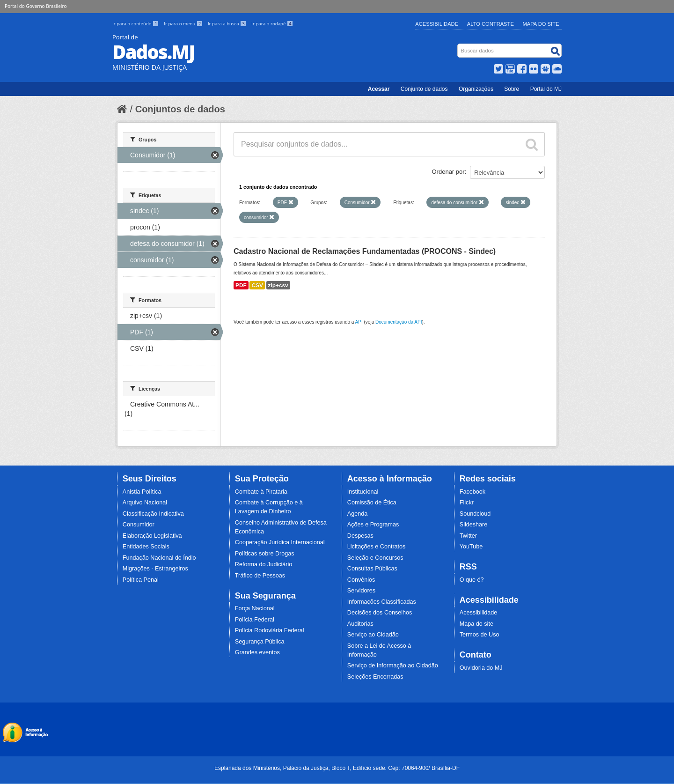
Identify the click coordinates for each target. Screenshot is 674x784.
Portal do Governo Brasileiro (36, 6)
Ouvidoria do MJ (481, 668)
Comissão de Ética (372, 503)
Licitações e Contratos (377, 547)
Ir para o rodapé (272, 24)
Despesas (360, 536)
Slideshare (474, 525)
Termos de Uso (480, 635)
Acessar (379, 89)
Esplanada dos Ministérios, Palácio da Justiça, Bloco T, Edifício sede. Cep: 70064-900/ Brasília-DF (337, 768)
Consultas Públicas (372, 569)
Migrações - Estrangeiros (155, 569)
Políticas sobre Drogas (265, 554)
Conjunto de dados (424, 89)
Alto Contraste (491, 24)
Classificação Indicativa (153, 514)
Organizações (476, 89)
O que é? (472, 580)
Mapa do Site (541, 24)
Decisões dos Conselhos (380, 613)
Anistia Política (142, 492)
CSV (257, 285)
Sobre (512, 89)
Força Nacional (255, 608)
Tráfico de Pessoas (260, 576)
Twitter (468, 536)
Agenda (357, 514)
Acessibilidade (437, 24)
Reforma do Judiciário (264, 564)
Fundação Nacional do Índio (159, 558)
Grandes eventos (257, 652)
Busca (458, 46)
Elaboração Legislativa (152, 536)
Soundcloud (475, 514)
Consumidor (139, 525)
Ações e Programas (373, 525)
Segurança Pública (260, 642)
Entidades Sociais (146, 547)
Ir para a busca (228, 24)
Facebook (473, 492)
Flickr (467, 503)
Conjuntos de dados (180, 109)
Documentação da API (399, 322)
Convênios (361, 580)
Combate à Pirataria (261, 492)
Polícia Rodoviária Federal (270, 630)
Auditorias (360, 624)
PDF (241, 285)
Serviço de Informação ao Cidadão (393, 666)
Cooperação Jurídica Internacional (280, 542)
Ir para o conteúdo (136, 24)
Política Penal (141, 580)
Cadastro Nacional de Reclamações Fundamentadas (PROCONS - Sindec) (365, 251)
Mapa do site (476, 624)
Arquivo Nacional (145, 503)
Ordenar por (448, 172)
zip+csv (278, 285)
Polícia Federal (255, 620)
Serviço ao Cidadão (373, 635)
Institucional (363, 492)
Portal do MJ (546, 89)
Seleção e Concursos (375, 558)
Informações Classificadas (382, 602)
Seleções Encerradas (375, 677)
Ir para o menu (184, 24)
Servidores (361, 591)
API (359, 322)
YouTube (471, 547)
